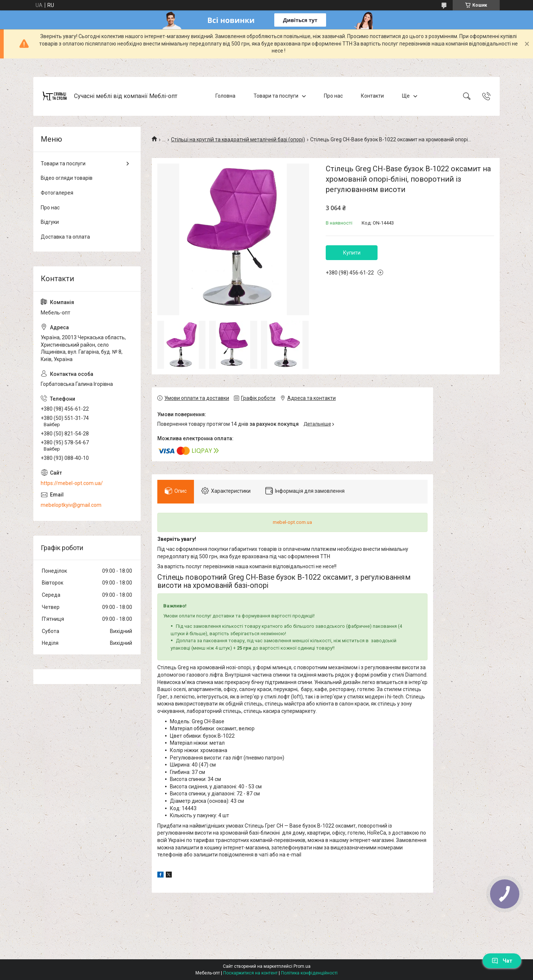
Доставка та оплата (65, 237)
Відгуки (50, 222)
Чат (502, 961)
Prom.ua (302, 966)
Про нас (333, 96)
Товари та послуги (276, 96)
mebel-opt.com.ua (292, 522)
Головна (225, 96)
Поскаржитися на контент (250, 973)
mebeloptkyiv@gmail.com (71, 505)
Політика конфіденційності (309, 973)
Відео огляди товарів (67, 178)
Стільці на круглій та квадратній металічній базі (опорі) (238, 139)
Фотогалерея (57, 193)
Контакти (372, 96)
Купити (352, 253)
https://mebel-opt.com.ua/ (72, 483)
